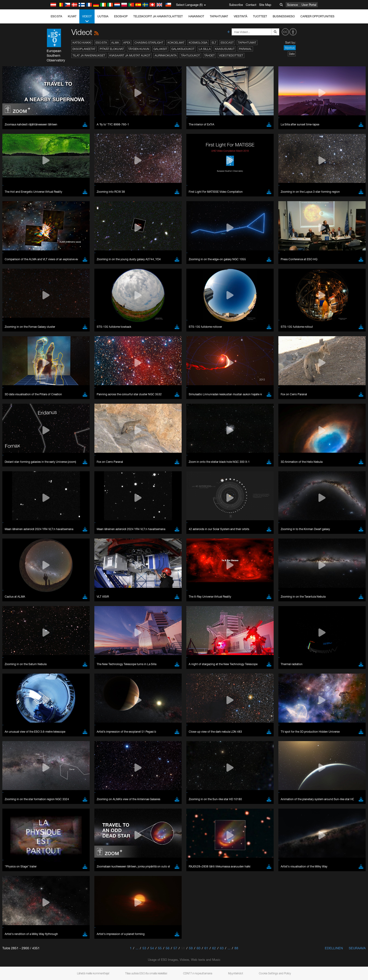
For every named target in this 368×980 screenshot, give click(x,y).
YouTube (47, 899)
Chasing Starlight (149, 43)
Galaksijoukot (183, 49)
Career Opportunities (317, 16)
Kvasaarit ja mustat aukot (130, 55)
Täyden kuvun (139, 49)
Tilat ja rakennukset (89, 55)
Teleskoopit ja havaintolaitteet (158, 16)
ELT (214, 43)
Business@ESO (284, 16)
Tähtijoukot (190, 55)
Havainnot (196, 16)
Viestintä (241, 16)
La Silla (205, 49)
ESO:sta (56, 16)
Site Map (265, 5)
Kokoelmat (176, 43)
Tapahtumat (219, 16)
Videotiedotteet (231, 55)
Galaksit (160, 49)
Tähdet (209, 55)
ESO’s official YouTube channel (147, 899)
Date (292, 54)
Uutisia (103, 16)
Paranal (245, 49)
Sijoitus (290, 48)
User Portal (309, 5)
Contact (251, 5)
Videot (87, 19)
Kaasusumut (225, 49)
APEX (127, 43)
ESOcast (227, 43)
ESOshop (121, 16)
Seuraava (357, 948)
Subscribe (236, 5)
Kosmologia (198, 43)
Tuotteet (260, 16)
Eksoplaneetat (84, 49)
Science (292, 5)
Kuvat (72, 16)
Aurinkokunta (166, 55)
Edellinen (334, 948)
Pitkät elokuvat (112, 49)
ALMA (115, 43)
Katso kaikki (82, 43)
